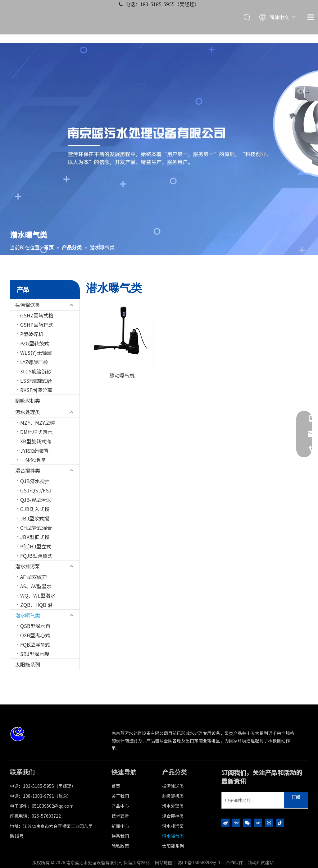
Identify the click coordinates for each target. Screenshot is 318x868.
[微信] (247, 822)
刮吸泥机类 (28, 400)
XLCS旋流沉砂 (36, 371)
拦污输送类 (28, 305)
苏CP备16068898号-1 (199, 862)
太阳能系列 (28, 664)
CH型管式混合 (36, 528)
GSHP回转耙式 (37, 325)
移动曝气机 (122, 375)
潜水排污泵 (28, 566)
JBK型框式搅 (35, 537)
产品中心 (120, 806)
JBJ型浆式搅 (35, 518)
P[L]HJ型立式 (36, 546)
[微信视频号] (269, 822)
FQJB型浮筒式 (36, 556)
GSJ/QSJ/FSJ (36, 490)
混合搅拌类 (28, 470)
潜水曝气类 (28, 615)
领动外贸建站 (261, 862)
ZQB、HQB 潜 (36, 605)
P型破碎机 (32, 334)
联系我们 (120, 836)
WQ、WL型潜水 (38, 595)
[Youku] (236, 822)
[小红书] (258, 822)
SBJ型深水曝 (35, 654)
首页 (116, 786)
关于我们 (120, 796)
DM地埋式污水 (36, 432)
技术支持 (120, 816)
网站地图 (164, 862)
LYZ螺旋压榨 (34, 362)
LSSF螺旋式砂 (36, 381)
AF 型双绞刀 (34, 577)
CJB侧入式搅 (35, 509)
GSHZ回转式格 (37, 315)
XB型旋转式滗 (36, 441)
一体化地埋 (33, 460)
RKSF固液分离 (36, 390)
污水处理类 (28, 412)
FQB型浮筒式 (35, 644)
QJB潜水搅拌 (35, 481)
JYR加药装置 (34, 450)
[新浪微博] (225, 822)
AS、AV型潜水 (36, 586)
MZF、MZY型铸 (38, 422)
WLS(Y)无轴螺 (36, 353)
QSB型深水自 (35, 626)
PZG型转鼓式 (35, 343)
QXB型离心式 (35, 635)
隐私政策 (120, 846)
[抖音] (280, 822)
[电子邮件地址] (251, 800)
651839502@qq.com (53, 806)
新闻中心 (120, 826)
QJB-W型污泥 (36, 500)
